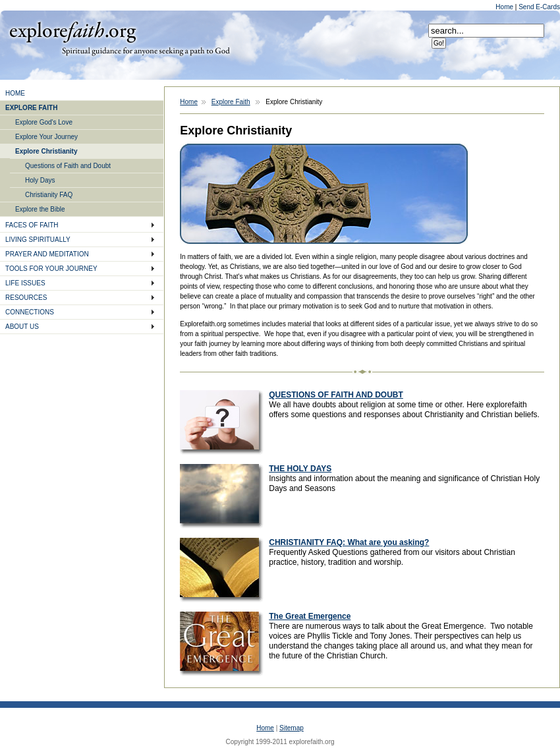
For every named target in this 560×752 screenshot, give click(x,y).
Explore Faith (72, 31)
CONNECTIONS (30, 312)
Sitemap (292, 728)
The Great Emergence (310, 616)
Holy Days (40, 180)
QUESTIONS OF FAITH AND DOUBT (336, 395)
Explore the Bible (40, 209)
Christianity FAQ (49, 195)
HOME (15, 93)
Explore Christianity (46, 151)
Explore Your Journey (46, 137)
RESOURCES (26, 298)
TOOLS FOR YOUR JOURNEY (51, 269)
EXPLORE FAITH (31, 108)
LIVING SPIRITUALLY (38, 240)
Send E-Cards (539, 7)
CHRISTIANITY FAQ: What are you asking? (349, 542)
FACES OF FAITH (32, 225)
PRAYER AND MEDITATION (47, 254)
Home (505, 7)
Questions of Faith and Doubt (68, 166)
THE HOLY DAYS (300, 469)
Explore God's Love (44, 122)
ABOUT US (22, 327)
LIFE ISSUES (25, 283)
